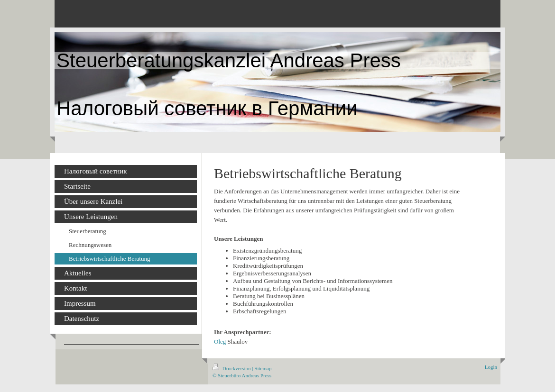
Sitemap (263, 368)
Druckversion (232, 368)
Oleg (220, 342)
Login (491, 367)
